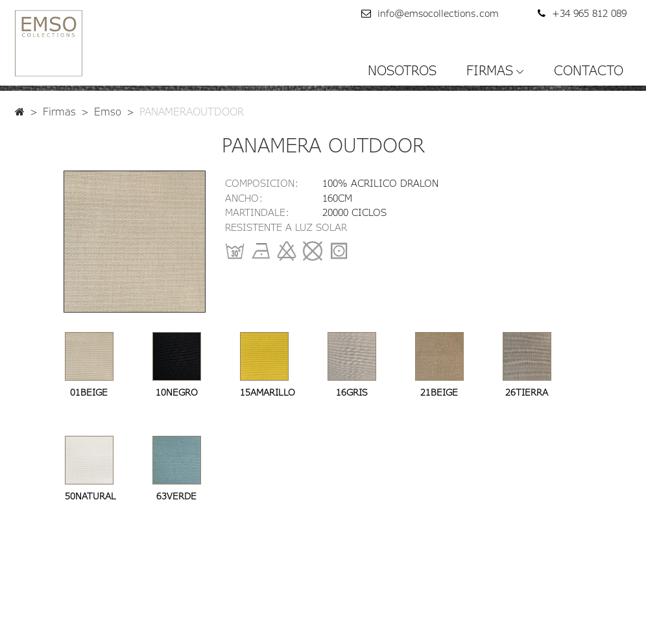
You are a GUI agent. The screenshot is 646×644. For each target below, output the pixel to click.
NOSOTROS (402, 70)
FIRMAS (490, 70)
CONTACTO (589, 70)
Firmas (59, 111)
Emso (108, 111)
